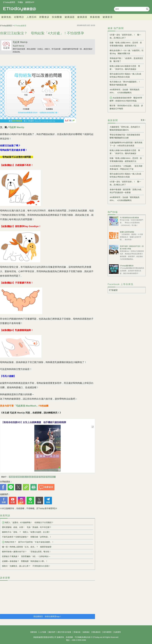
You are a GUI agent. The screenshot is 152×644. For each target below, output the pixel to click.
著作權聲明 (107, 632)
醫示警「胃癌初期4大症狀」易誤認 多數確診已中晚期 (126, 107)
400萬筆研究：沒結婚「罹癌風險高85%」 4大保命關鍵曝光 (125, 91)
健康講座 (82, 17)
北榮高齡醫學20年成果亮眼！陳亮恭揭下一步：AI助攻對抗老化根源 (126, 144)
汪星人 (25, 477)
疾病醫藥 (57, 17)
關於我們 (52, 632)
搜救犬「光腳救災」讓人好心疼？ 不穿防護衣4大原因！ (26, 566)
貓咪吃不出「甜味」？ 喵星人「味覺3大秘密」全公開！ (26, 532)
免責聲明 (117, 632)
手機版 (20, 2)
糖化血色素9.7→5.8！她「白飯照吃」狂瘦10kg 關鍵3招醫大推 (127, 52)
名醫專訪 (19, 17)
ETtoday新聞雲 (9, 2)
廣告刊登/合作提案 (64, 632)
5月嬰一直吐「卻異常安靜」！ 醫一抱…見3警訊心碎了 (125, 36)
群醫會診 (44, 17)
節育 (36, 477)
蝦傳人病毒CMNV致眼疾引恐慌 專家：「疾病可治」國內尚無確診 (125, 68)
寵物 (18, 477)
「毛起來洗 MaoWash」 (26, 406)
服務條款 (86, 632)
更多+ (143, 120)
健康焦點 (6, 17)
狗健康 (12, 477)
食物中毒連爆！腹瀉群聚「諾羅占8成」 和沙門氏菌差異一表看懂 (127, 191)
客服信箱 (77, 632)
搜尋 (147, 9)
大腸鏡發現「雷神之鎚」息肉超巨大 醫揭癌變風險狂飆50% (126, 128)
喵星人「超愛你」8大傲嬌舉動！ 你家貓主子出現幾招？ (28, 522)
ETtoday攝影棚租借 (127, 266)
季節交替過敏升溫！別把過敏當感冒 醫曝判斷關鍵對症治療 (126, 136)
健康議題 (70, 17)
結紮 (31, 477)
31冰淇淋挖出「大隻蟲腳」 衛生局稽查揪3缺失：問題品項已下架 (126, 167)
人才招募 (43, 632)
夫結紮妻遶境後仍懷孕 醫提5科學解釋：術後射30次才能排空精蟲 (126, 99)
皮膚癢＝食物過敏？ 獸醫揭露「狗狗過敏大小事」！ (25, 561)
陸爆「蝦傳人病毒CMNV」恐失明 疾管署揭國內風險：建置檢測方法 (126, 44)
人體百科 (32, 17)
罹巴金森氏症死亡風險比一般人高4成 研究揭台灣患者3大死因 (126, 75)
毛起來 (42, 477)
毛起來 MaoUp (20, 42)
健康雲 (20, 9)
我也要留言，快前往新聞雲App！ (48, 616)
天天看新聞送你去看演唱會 (129, 218)
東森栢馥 (95, 17)
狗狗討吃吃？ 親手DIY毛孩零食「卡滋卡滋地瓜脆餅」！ (28, 542)
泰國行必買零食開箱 (127, 232)
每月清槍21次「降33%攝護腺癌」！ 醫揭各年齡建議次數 (126, 83)
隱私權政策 (96, 632)
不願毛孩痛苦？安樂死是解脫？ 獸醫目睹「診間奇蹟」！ (27, 537)
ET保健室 (113, 290)
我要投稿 (34, 632)
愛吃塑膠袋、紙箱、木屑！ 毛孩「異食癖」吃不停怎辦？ (27, 527)
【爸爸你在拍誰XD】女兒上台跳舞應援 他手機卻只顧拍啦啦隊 (34, 422)
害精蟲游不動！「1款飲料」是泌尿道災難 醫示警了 (126, 60)
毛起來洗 (50, 477)
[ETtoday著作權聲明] (46, 508)
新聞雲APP (30, 2)
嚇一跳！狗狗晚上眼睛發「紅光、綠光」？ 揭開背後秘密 (27, 547)
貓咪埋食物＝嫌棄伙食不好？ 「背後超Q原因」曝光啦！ (27, 552)
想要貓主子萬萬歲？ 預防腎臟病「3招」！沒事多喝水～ (26, 556)
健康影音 (108, 17)
